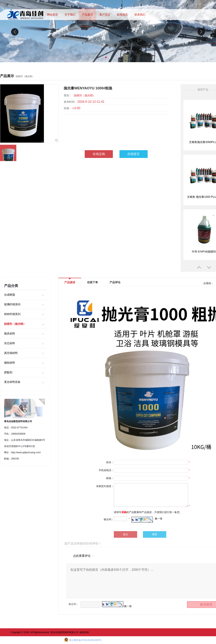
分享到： (208, 283)
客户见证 (105, 15)
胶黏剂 (8, 372)
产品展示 (87, 15)
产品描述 (70, 281)
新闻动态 (122, 15)
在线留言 (133, 154)
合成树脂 (10, 295)
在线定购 (99, 154)
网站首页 (52, 15)
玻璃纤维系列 (12, 304)
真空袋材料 (11, 353)
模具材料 (10, 334)
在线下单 (92, 282)
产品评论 (115, 282)
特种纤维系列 (12, 314)
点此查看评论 (82, 556)
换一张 (159, 519)
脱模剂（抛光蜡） (25, 76)
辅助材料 (10, 363)
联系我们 (140, 15)
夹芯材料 (10, 343)
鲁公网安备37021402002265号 (85, 640)
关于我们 (70, 15)
